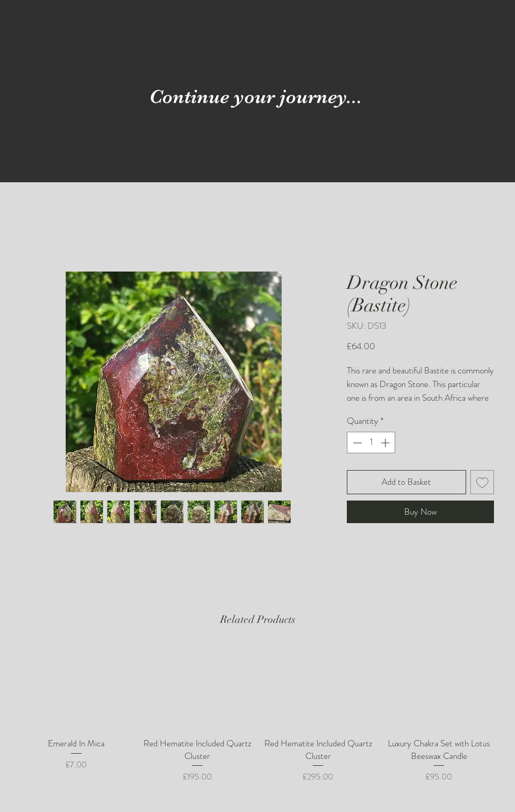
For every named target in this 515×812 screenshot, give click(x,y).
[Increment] (386, 443)
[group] (257, 715)
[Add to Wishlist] (482, 482)
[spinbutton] (371, 443)
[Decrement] (356, 443)
